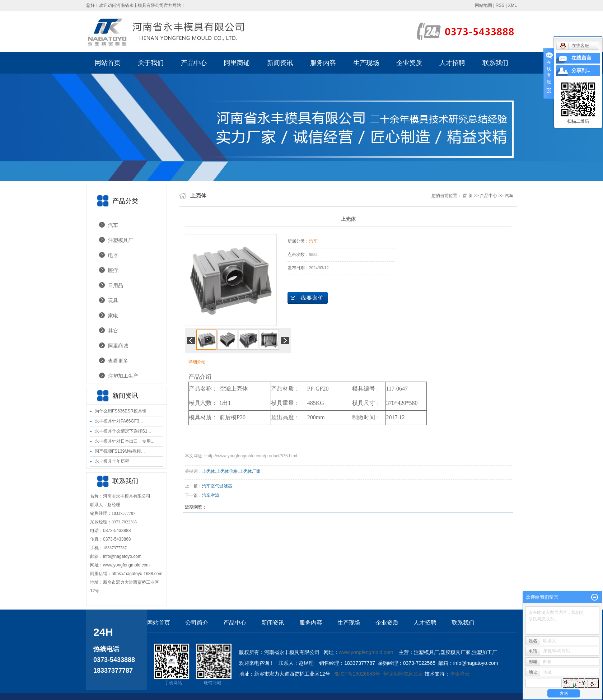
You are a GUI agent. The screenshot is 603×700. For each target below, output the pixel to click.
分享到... (581, 71)
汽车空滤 (211, 495)
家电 (113, 316)
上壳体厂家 (250, 471)
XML (512, 5)
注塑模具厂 (121, 240)
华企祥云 (460, 674)
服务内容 (323, 63)
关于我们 (151, 63)
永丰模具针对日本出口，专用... (125, 441)
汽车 (113, 225)
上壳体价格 (227, 471)
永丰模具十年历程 (112, 461)
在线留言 (581, 58)
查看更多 (118, 361)
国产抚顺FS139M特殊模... (120, 451)
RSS (500, 5)
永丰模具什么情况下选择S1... (123, 431)
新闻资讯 (280, 63)
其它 (113, 331)
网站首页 (108, 63)
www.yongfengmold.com (126, 565)
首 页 (468, 196)
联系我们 (495, 63)
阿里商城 (118, 346)
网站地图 (483, 5)
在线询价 (308, 298)
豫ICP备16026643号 (357, 674)
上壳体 (209, 471)
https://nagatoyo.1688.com (137, 574)
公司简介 (197, 623)
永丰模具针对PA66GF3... (119, 421)
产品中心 (194, 63)
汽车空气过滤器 (217, 486)
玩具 (113, 300)
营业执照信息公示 (403, 674)
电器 (113, 255)
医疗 (113, 270)
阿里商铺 (237, 63)
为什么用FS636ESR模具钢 (121, 411)
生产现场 (366, 63)
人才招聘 (452, 63)
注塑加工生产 (123, 376)
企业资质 (409, 63)
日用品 (116, 285)
